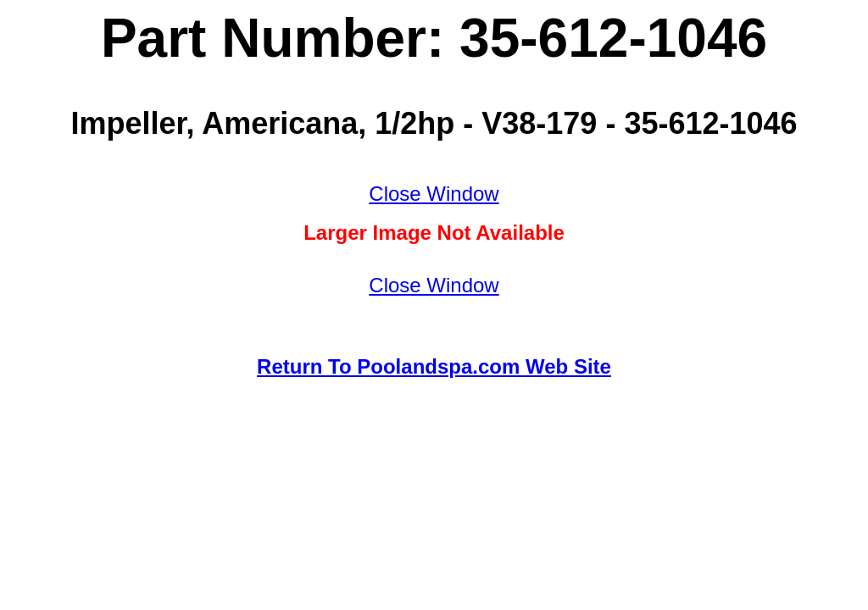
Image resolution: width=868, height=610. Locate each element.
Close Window (434, 194)
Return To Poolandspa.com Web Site (434, 366)
